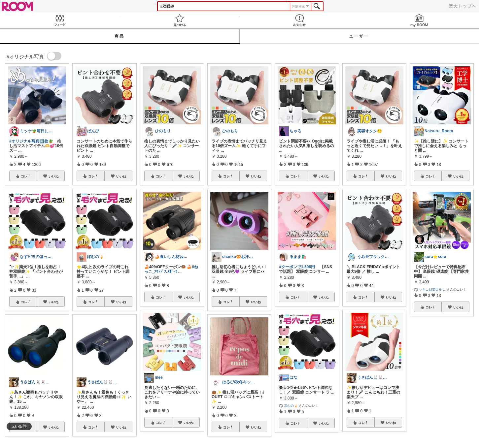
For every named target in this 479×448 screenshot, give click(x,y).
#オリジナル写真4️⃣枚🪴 (31, 141)
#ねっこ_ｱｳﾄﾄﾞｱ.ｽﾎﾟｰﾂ (171, 269)
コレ (26, 176)
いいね (53, 176)
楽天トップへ (462, 6)
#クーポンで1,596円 (297, 267)
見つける (180, 20)
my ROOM (419, 20)
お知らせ (300, 20)
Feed (60, 20)
